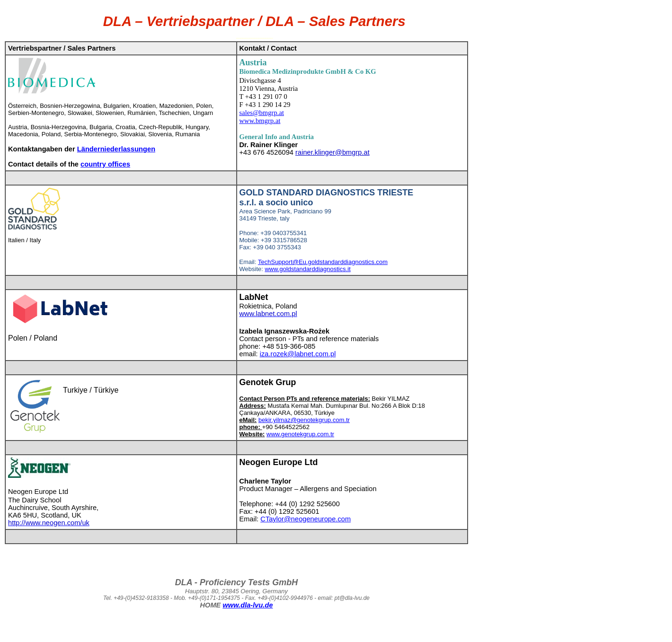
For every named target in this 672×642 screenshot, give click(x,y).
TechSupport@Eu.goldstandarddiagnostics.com (323, 262)
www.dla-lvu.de (248, 605)
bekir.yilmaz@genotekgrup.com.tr (304, 420)
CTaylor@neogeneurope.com (305, 519)
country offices (105, 164)
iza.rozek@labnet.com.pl (298, 354)
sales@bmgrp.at (262, 113)
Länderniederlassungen (116, 149)
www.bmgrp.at (260, 121)
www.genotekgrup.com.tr (300, 434)
